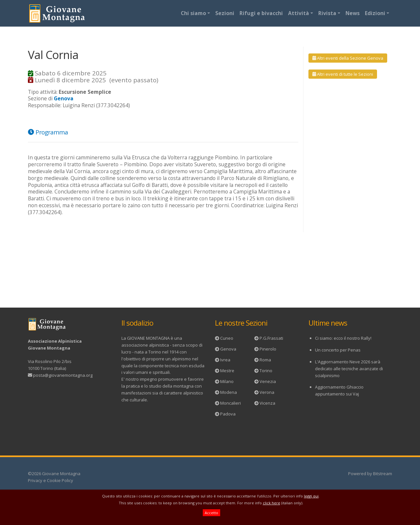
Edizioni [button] (375, 13)
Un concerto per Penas (338, 350)
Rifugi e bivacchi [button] (261, 13)
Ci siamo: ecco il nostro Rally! (343, 338)
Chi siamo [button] (193, 13)
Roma (265, 360)
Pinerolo (268, 349)
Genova (228, 349)
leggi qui (311, 496)
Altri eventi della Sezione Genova (348, 58)
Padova (228, 414)
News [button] (353, 13)
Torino (266, 371)
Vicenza (267, 403)
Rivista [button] (327, 13)
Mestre (227, 371)
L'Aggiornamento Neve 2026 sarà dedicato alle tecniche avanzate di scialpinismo (349, 369)
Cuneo (227, 338)
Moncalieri (231, 403)
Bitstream (383, 474)
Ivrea (225, 360)
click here (272, 503)
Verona (267, 392)
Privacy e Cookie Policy (51, 480)
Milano (227, 381)
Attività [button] (299, 13)
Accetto (211, 513)
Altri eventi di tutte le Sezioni (343, 74)
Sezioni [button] (225, 13)
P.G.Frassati (271, 338)
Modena (229, 392)
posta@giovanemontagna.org (63, 375)
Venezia (268, 381)
